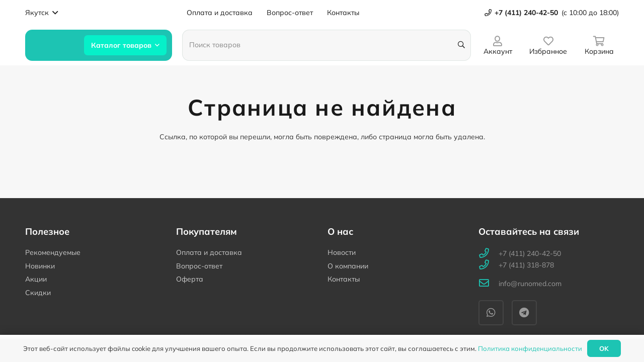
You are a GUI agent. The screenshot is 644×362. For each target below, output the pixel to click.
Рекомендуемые (53, 252)
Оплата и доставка (209, 252)
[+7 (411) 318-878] (489, 265)
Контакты (344, 279)
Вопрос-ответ (199, 266)
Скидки (38, 293)
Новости (342, 252)
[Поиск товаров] (327, 45)
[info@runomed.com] (489, 284)
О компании (348, 266)
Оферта (190, 279)
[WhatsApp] (491, 313)
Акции (36, 279)
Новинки (40, 266)
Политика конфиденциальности (530, 348)
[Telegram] (524, 313)
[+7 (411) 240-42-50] (489, 254)
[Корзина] (599, 45)
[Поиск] (461, 45)
